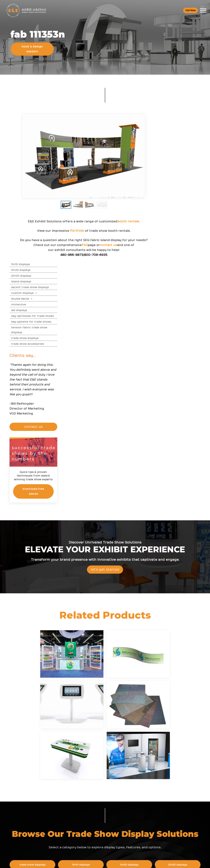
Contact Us (145, 829)
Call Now (190, 11)
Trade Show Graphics (137, 626)
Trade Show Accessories (178, 197)
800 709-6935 (43, 815)
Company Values (148, 788)
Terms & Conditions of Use (133, 862)
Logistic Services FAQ (183, 818)
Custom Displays (175, 146)
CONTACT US (185, 280)
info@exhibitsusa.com (42, 824)
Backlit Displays (185, 614)
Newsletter (145, 815)
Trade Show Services (89, 626)
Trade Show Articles (87, 825)
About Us (145, 782)
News (110, 782)
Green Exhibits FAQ (181, 825)
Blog (141, 808)
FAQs (173, 782)
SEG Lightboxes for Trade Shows (184, 169)
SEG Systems (41, 614)
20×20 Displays (172, 129)
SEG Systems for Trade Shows (182, 175)
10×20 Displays (172, 123)
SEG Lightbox (137, 614)
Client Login (82, 838)
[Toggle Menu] (203, 11)
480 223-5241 (42, 839)
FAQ (79, 254)
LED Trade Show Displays (89, 614)
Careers (143, 795)
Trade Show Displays (176, 191)
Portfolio (71, 240)
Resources (83, 782)
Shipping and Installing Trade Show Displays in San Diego (121, 791)
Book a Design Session (33, 52)
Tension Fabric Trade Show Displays (180, 183)
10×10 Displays (171, 117)
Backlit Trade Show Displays (181, 140)
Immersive (170, 158)
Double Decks (173, 152)
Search (142, 822)
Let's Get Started (105, 430)
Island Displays (172, 135)
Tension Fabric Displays (185, 602)
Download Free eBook (184, 344)
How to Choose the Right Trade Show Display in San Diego (119, 805)
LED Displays (170, 163)
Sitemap (143, 835)
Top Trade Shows (86, 808)
